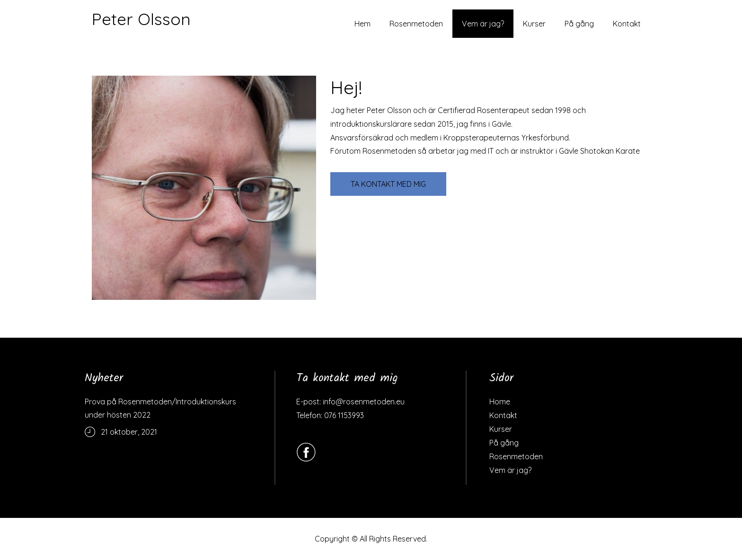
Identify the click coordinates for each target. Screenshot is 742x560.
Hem (362, 24)
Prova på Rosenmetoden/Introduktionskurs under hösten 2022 (160, 408)
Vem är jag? (483, 24)
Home (500, 402)
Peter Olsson (141, 19)
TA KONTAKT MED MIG (388, 184)
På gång (579, 24)
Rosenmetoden (416, 24)
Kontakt (627, 24)
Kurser (534, 24)
